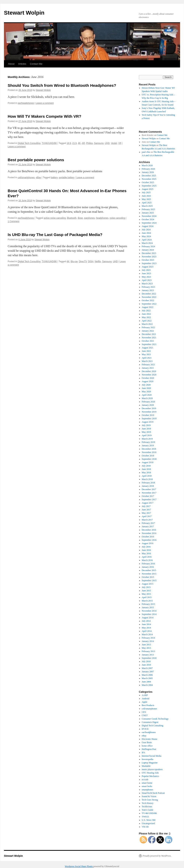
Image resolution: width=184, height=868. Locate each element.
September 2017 (149, 500)
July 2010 (146, 661)
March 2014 (147, 634)
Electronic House (150, 739)
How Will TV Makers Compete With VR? (45, 116)
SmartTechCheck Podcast (153, 793)
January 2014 (148, 641)
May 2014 (146, 628)
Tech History (148, 803)
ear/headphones (26, 103)
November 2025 (149, 179)
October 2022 (148, 300)
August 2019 (148, 422)
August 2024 (148, 226)
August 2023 (148, 267)
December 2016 (149, 530)
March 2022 (147, 324)
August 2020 (148, 381)
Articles (22, 64)
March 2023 (147, 284)
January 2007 (148, 672)
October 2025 (148, 182)
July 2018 (146, 466)
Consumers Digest (150, 722)
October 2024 (148, 219)
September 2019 (149, 419)
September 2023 (149, 263)
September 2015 (149, 580)
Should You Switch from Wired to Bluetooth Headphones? (62, 85)
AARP (145, 695)
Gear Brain (147, 742)
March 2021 (147, 361)
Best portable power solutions (36, 160)
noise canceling (117, 218)
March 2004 (147, 685)
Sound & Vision (149, 796)
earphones (89, 218)
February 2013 (148, 651)
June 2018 (146, 469)
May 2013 (146, 648)
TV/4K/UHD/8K (49, 143)
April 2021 (147, 358)
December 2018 (149, 449)
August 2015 (148, 584)
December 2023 (149, 253)
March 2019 (147, 439)
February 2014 (148, 638)
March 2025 (147, 206)
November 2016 (149, 533)
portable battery (67, 177)
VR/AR (145, 827)
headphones (102, 218)
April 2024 (147, 240)
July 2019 (146, 425)
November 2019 (149, 412)
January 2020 (148, 405)
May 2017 (146, 513)
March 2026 (147, 166)
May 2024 (146, 236)
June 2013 (146, 645)
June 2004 (146, 682)
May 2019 (146, 432)
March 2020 (147, 398)
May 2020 (146, 392)
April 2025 (147, 203)
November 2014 (149, 611)
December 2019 (149, 408)
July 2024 (146, 230)
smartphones (148, 790)
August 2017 (148, 503)
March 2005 (147, 678)
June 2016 (146, 550)
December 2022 (149, 294)
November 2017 (149, 493)
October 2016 (148, 537)
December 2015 (149, 570)
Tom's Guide (148, 810)
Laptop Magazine (150, 763)
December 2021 (149, 334)
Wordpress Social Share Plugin (79, 866)
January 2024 (148, 250)
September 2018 (149, 459)
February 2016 (148, 564)
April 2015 (147, 597)
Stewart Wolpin (24, 13)
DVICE (145, 729)
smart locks (147, 786)
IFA (144, 753)
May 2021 (146, 354)
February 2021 (148, 365)
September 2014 (149, 614)
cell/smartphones (26, 177)
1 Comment (13, 221)
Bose (80, 218)
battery (54, 177)
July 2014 (146, 621)
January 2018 (148, 486)
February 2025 (148, 209)
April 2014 (147, 631)
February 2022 (148, 327)
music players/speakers (152, 769)
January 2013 (148, 655)
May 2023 (146, 277)
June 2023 (146, 273)
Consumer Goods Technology (155, 719)
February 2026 (148, 169)
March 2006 (147, 675)
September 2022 (149, 304)
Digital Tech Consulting (29, 143)
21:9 (74, 143)
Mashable (146, 766)
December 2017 (149, 489)
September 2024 (149, 223)
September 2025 (149, 186)
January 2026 (148, 172)
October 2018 (148, 456)
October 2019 (148, 415)
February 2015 (148, 604)
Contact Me (36, 64)
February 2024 (148, 246)
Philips (89, 143)
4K (79, 143)
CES (144, 712)
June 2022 (146, 314)
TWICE (145, 817)
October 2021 (148, 341)
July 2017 (146, 506)
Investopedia (148, 759)
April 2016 (147, 557)
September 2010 (149, 658)
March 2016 (147, 560)
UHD (107, 143)
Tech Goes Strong (150, 800)
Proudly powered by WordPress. (157, 856)
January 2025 (148, 213)
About (11, 64)
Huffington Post (149, 749)
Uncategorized (148, 823)
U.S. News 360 (149, 820)
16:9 (69, 143)
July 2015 (146, 587)
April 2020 (147, 395)
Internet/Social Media (152, 756)
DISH (91, 261)
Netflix (98, 261)
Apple (145, 702)
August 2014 (148, 618)
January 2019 (148, 446)
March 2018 (147, 479)
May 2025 (146, 199)
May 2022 (146, 317)
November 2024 (149, 216)
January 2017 (148, 526)
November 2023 (149, 257)
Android (146, 699)
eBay (39, 177)
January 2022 (148, 331)
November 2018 (149, 452)
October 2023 (148, 260)
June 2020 (146, 388)
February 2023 (148, 287)
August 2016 (148, 543)
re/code (145, 780)
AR (83, 143)
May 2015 (146, 594)
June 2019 (146, 429)
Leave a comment (45, 103)
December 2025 (149, 176)
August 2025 (148, 189)
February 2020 (148, 402)
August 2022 (148, 307)
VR (120, 143)
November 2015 (149, 574)
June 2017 (146, 510)
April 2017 (147, 516)
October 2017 (148, 496)
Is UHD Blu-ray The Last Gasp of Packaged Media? (55, 235)
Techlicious (147, 807)
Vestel (114, 143)
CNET (145, 715)
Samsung (99, 143)
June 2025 (146, 196)
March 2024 (147, 243)
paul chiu (146, 152)
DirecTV (83, 261)
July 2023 (146, 270)
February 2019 (148, 442)
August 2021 (148, 348)
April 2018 (147, 476)
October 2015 (148, 577)
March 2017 (147, 520)
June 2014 (146, 624)
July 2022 (146, 311)
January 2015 (148, 607)
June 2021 (146, 351)
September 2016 (149, 540)
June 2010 (146, 665)
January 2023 (148, 290)
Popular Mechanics (150, 776)
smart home (147, 783)
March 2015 (147, 601)
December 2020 (149, 371)
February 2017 (148, 523)
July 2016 (146, 547)
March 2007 (147, 668)
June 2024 (146, 233)
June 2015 (146, 591)
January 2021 (148, 368)
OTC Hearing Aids (150, 773)
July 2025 (146, 192)
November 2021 (149, 338)
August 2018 (148, 462)
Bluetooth (72, 218)
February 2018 (148, 483)
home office (147, 746)
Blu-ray (74, 261)
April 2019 (147, 435)
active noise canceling (55, 218)
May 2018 (146, 473)
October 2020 (148, 378)
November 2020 (149, 375)
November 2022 (149, 297)
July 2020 (146, 385)
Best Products (148, 705)
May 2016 (146, 553)
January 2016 (148, 567)
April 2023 (147, 280)
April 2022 (147, 321)
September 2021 (149, 344)
